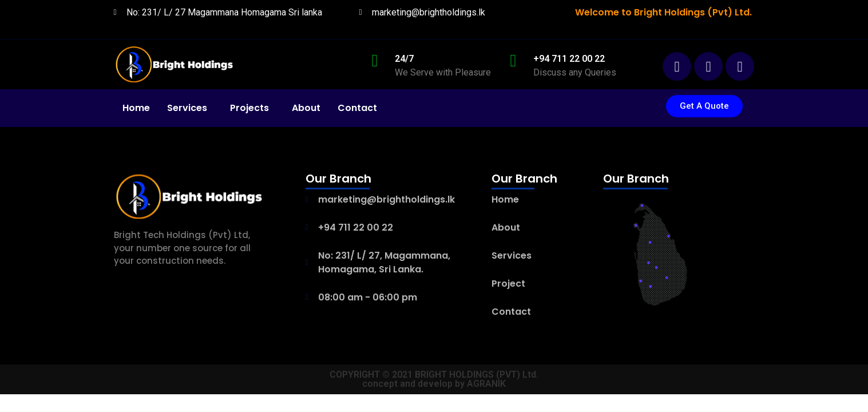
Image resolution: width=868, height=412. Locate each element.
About (306, 108)
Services (187, 108)
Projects (249, 108)
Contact (357, 108)
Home (136, 108)
